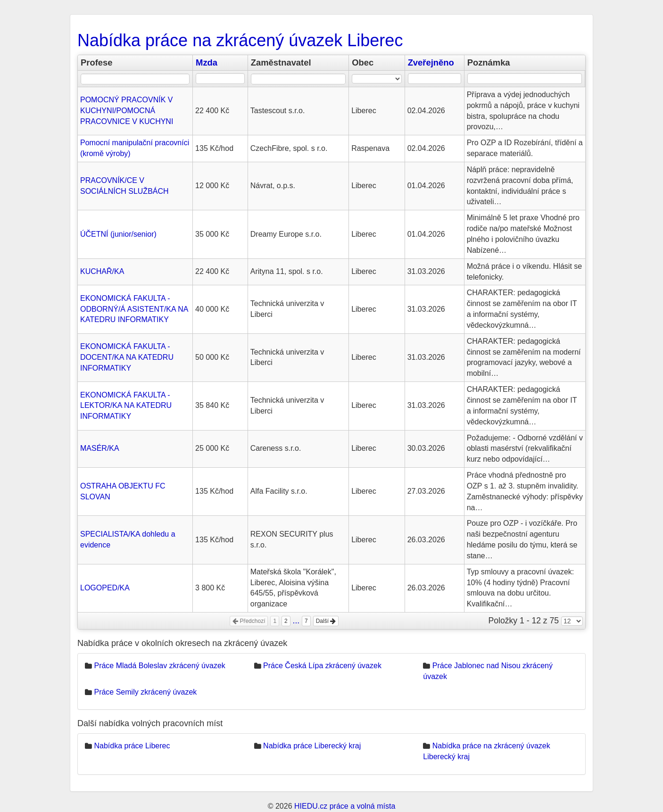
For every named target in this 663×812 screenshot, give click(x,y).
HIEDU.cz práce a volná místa (345, 806)
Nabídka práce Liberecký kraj (312, 746)
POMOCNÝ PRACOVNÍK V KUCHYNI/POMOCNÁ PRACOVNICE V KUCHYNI (127, 111)
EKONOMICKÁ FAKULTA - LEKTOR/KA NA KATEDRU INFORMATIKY (126, 406)
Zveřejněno (431, 62)
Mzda (207, 62)
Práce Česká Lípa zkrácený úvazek (322, 666)
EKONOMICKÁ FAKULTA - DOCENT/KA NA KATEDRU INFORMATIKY (127, 357)
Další (326, 621)
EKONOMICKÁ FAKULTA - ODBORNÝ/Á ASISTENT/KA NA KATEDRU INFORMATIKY (134, 309)
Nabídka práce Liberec (132, 746)
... (296, 621)
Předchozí (249, 621)
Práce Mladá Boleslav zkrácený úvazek (159, 666)
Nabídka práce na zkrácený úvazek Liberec (240, 40)
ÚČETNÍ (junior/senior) (118, 234)
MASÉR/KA (100, 448)
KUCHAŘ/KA (102, 271)
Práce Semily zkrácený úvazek (145, 692)
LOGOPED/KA (105, 588)
